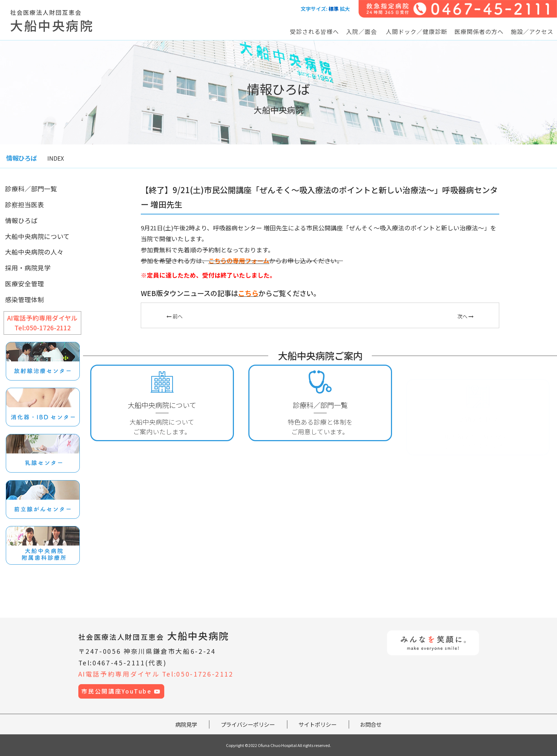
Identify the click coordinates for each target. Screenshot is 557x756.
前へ (175, 316)
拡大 (345, 9)
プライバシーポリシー (248, 724)
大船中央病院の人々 (34, 252)
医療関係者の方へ (479, 31)
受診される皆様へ (314, 31)
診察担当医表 (25, 205)
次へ (465, 316)
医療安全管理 (25, 284)
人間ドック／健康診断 (417, 31)
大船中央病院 (154, 636)
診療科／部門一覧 (31, 189)
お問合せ (371, 724)
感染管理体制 (25, 299)
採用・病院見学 (28, 268)
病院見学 (186, 724)
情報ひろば (21, 220)
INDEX (56, 158)
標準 (334, 9)
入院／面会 (362, 31)
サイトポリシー (317, 724)
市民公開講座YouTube (121, 691)
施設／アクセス (532, 31)
